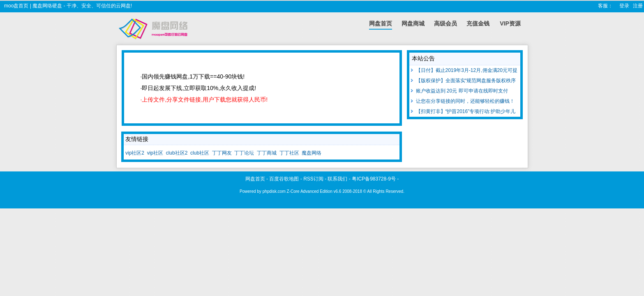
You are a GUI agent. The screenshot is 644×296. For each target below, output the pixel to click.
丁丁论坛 (244, 153)
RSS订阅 (313, 179)
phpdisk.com (274, 191)
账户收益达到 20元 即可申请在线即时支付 (459, 91)
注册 (638, 6)
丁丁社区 (289, 153)
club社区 (200, 153)
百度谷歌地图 (284, 179)
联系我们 (337, 179)
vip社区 (155, 153)
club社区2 (177, 153)
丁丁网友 (222, 153)
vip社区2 (135, 153)
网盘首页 (255, 179)
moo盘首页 (16, 6)
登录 (624, 6)
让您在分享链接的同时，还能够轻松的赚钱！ (462, 101)
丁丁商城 (267, 153)
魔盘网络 (312, 153)
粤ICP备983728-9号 (374, 179)
